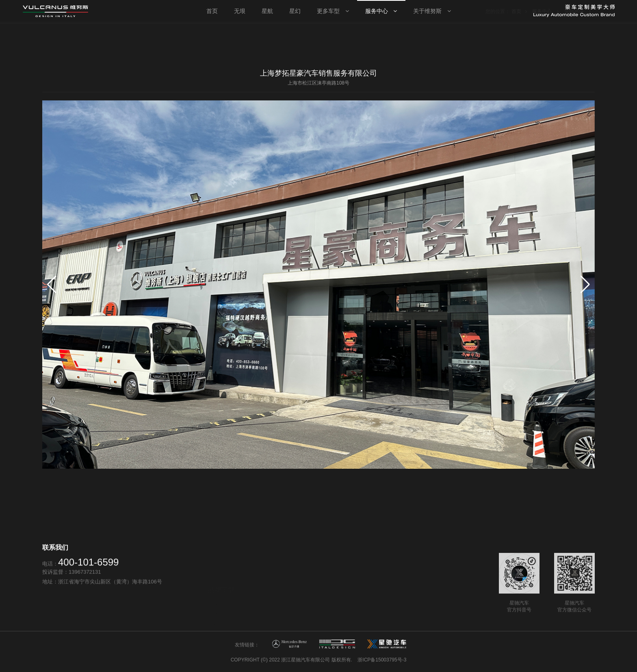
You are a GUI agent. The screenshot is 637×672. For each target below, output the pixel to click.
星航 (213, 593)
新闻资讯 (407, 611)
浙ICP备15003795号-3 (382, 660)
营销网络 (313, 592)
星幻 (213, 602)
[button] (585, 285)
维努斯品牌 (410, 601)
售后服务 (313, 602)
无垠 (213, 583)
